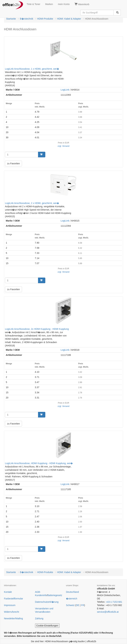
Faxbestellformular (13, 599)
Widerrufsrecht (11, 612)
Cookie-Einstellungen (47, 626)
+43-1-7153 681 (114, 602)
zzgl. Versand (63, 146)
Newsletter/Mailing (13, 618)
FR (83, 605)
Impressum (10, 605)
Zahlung (39, 618)
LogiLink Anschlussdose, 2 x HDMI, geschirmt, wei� (32, 203)
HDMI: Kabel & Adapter (69, 19)
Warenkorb (82, 4)
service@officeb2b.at (108, 612)
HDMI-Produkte (45, 19)
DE (78, 605)
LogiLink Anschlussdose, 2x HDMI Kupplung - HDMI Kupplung (37, 329)
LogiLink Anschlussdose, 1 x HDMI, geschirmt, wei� (32, 69)
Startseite (11, 19)
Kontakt (8, 592)
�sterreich (72, 599)
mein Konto (64, 4)
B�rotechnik (26, 19)
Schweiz (70, 605)
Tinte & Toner (33, 4)
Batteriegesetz (55, 595)
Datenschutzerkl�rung (47, 602)
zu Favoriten (13, 163)
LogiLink (65, 90)
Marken (49, 4)
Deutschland (72, 592)
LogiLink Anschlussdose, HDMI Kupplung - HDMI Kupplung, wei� (39, 463)
